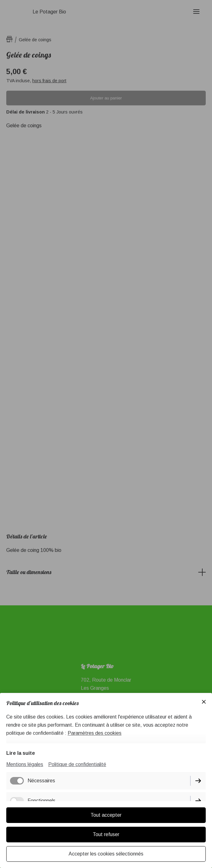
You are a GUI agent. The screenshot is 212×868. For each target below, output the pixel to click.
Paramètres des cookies (95, 733)
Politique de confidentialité (77, 764)
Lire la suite (21, 753)
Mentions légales (25, 764)
